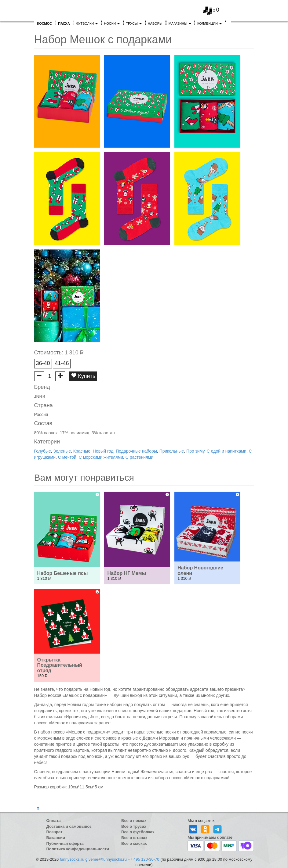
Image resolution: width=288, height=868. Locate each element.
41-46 (62, 363)
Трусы (134, 23)
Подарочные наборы (136, 451)
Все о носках (134, 821)
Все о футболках (138, 832)
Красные (82, 451)
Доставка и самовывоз (69, 826)
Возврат (55, 832)
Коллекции (210, 23)
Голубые (43, 451)
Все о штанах (134, 838)
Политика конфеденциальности (78, 849)
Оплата (54, 821)
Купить (83, 376)
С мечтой (67, 457)
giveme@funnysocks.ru (106, 859)
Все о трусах (134, 826)
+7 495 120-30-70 (144, 859)
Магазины (180, 23)
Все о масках (134, 843)
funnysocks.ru (72, 859)
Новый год (103, 451)
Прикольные (172, 451)
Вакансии (56, 838)
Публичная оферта (65, 843)
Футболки (87, 23)
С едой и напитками (227, 451)
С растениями (139, 457)
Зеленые (62, 451)
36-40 (43, 363)
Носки (112, 23)
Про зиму (195, 451)
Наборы (155, 23)
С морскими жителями (101, 457)
